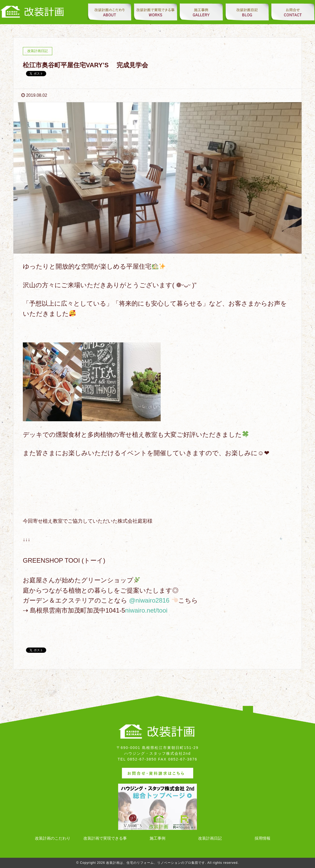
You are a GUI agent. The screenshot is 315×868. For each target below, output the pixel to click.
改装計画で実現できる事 (105, 838)
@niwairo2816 (149, 600)
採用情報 (262, 838)
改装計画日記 (210, 838)
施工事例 (157, 838)
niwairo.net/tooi (146, 610)
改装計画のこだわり (53, 838)
